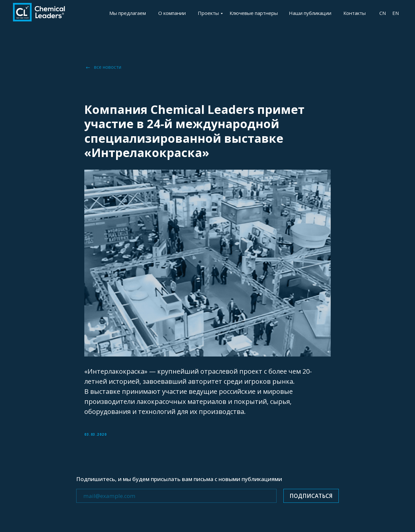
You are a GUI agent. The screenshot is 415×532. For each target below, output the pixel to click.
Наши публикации (310, 13)
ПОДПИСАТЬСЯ (311, 496)
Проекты (208, 13)
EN (396, 13)
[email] (176, 496)
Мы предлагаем (128, 13)
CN (383, 13)
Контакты (355, 13)
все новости (108, 67)
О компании (172, 13)
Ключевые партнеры (254, 13)
